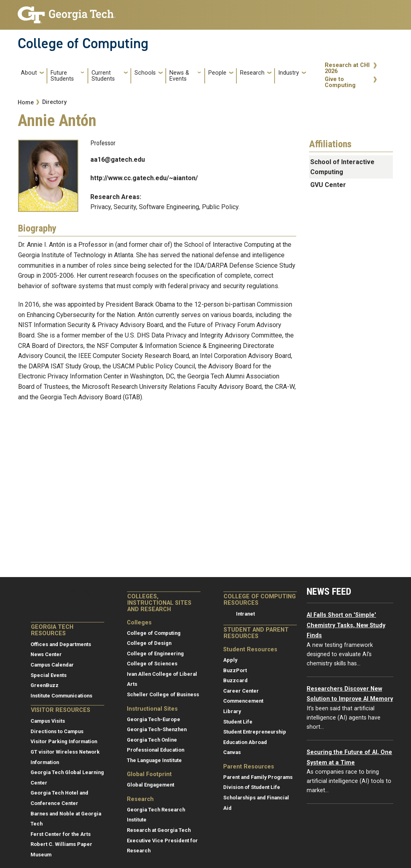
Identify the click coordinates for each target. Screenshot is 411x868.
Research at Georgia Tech (159, 830)
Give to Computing (340, 82)
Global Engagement (151, 785)
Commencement (243, 701)
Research (252, 73)
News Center (46, 654)
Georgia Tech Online (152, 740)
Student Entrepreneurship (255, 732)
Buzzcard (235, 680)
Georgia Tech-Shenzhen (157, 729)
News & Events (179, 76)
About (29, 73)
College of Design (149, 643)
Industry (289, 73)
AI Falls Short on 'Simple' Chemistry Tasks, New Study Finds (346, 625)
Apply (230, 660)
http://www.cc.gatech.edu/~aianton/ (144, 178)
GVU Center (328, 185)
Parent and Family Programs (258, 777)
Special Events (49, 675)
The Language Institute (154, 760)
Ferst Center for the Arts (61, 834)
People (217, 73)
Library (232, 711)
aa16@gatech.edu (118, 160)
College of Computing (83, 43)
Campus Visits (48, 721)
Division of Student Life (252, 787)
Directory (54, 102)
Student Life (238, 722)
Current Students (103, 76)
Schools (145, 73)
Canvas (232, 752)
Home (26, 103)
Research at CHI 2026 (347, 68)
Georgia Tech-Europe (154, 719)
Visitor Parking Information (64, 741)
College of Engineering (155, 654)
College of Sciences (152, 664)
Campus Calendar (52, 665)
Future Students (62, 76)
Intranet (245, 614)
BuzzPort (235, 670)
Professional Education (156, 750)
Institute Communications (61, 696)
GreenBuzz (45, 685)
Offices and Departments (61, 644)
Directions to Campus (57, 731)
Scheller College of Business (163, 694)
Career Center (241, 691)
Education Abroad (245, 742)
